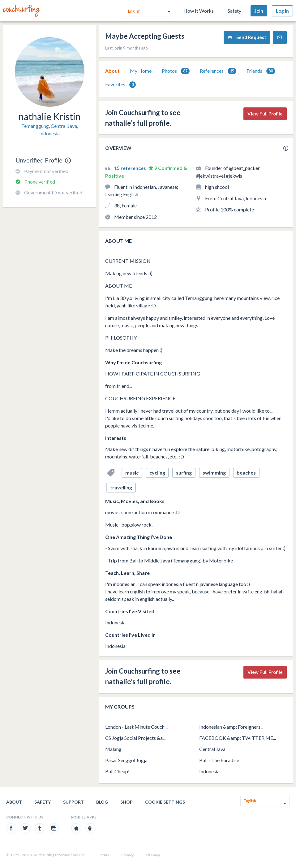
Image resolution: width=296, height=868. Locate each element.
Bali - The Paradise (219, 760)
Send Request (247, 37)
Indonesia (209, 771)
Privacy (127, 855)
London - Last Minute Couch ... (137, 727)
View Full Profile (265, 114)
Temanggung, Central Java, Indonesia (50, 130)
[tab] (112, 71)
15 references (131, 168)
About (112, 71)
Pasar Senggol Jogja (126, 760)
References (218, 71)
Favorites (120, 85)
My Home (141, 71)
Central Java (212, 749)
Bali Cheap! (117, 771)
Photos (176, 71)
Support (73, 802)
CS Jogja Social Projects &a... (135, 738)
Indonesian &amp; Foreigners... (231, 727)
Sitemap (153, 855)
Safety (234, 11)
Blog (102, 802)
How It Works (199, 11)
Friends (261, 71)
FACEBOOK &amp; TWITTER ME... (238, 738)
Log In (282, 11)
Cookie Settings (165, 802)
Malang (113, 749)
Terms (103, 855)
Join (259, 11)
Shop (127, 802)
